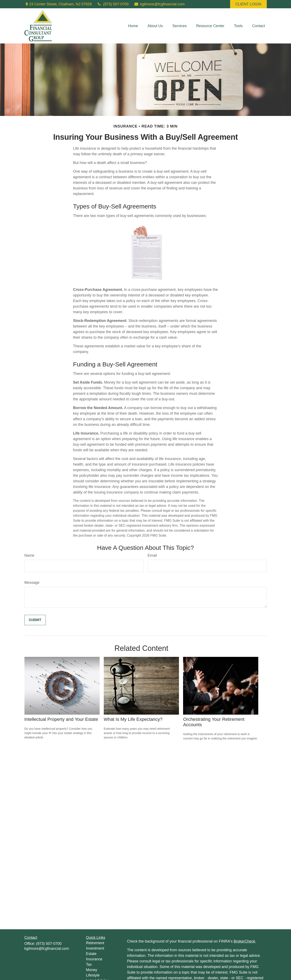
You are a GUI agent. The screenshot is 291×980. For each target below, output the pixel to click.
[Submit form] (35, 620)
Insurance (94, 959)
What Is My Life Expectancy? (133, 719)
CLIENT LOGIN (248, 4)
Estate (91, 954)
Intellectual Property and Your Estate (61, 719)
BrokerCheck (244, 941)
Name (29, 555)
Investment (95, 948)
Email (152, 555)
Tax (89, 964)
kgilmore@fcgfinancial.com (159, 4)
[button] (133, 26)
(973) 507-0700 (113, 4)
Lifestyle (93, 975)
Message (32, 583)
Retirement (95, 943)
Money (92, 970)
